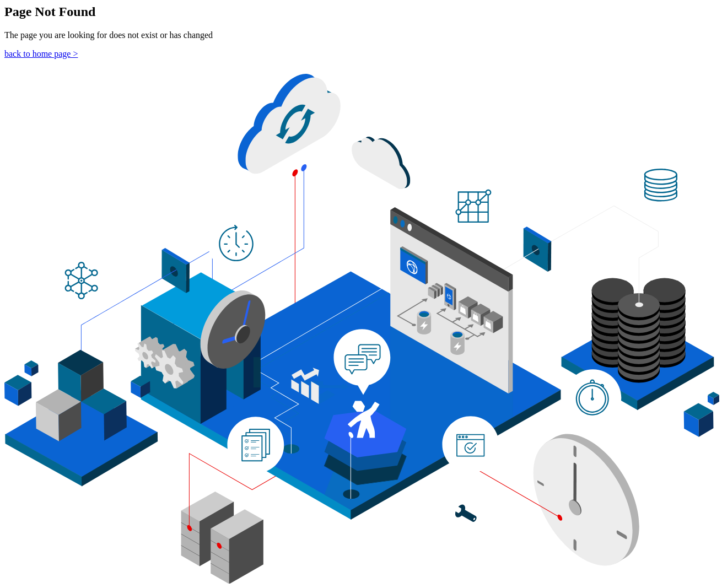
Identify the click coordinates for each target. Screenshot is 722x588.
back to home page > (41, 54)
